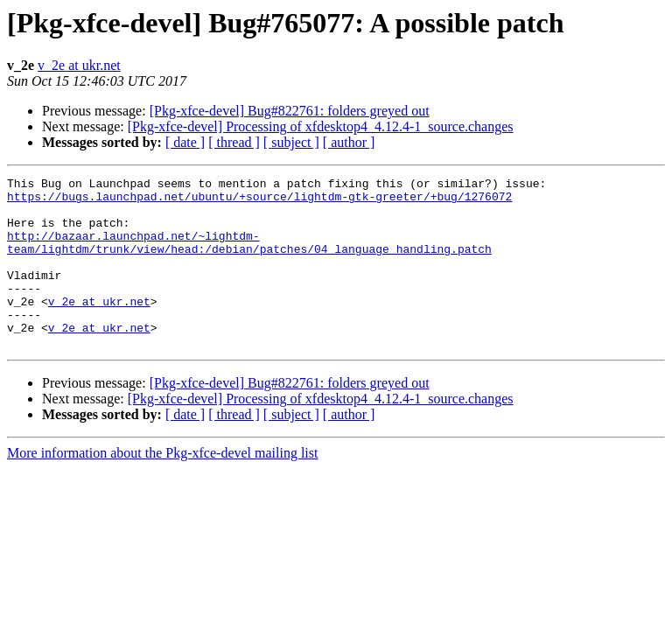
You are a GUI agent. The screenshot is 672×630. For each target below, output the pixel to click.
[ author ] (349, 142)
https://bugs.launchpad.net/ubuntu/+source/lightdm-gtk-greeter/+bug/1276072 (259, 201)
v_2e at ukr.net (79, 65)
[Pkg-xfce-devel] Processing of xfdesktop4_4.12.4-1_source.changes (321, 126)
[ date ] (185, 142)
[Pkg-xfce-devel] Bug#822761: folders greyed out (290, 111)
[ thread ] (234, 142)
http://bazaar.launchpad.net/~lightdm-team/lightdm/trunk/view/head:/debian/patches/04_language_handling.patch (249, 256)
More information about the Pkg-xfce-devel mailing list (162, 487)
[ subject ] (291, 142)
